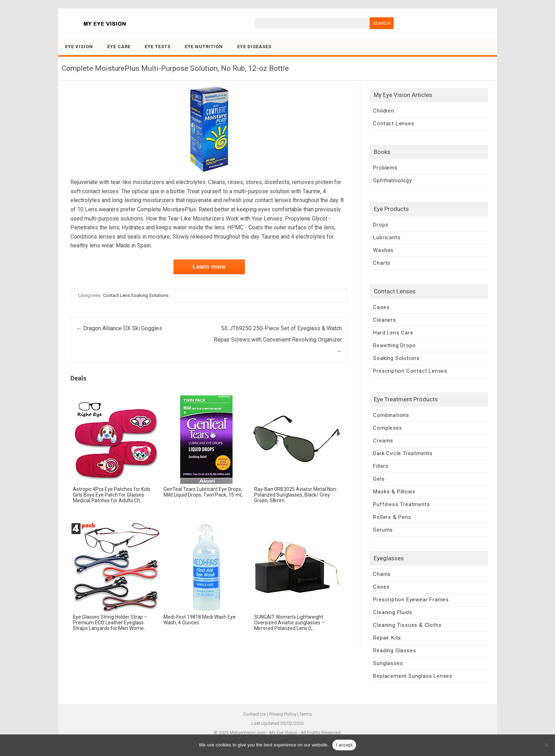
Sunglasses (388, 663)
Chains (382, 574)
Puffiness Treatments (401, 504)
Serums (383, 530)
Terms (306, 714)
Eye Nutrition (204, 47)
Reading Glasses (394, 651)
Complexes (387, 428)
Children (384, 111)
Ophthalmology (392, 181)
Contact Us (254, 714)
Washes (383, 250)
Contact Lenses (394, 124)
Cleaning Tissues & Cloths (407, 625)
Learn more (209, 267)
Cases (381, 307)
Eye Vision (79, 47)
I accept (344, 745)
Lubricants (387, 237)
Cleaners (384, 320)
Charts (382, 263)
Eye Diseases (254, 47)
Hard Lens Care (393, 333)
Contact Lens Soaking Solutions (136, 295)
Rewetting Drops (394, 345)
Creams (383, 441)
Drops (381, 225)
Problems (385, 168)
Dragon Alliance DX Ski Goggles (119, 328)
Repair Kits (387, 638)
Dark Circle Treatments (403, 453)
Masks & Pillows (394, 492)
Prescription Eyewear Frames (411, 600)
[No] (546, 745)
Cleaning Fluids (393, 612)
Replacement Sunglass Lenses (413, 676)
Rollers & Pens (392, 517)
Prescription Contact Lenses (410, 371)
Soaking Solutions (396, 358)
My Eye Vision (283, 732)
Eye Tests (158, 47)
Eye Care (119, 47)
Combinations (391, 415)
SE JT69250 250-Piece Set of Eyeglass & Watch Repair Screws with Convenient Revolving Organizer (278, 340)
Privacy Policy (283, 714)
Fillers (381, 466)
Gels (379, 479)
